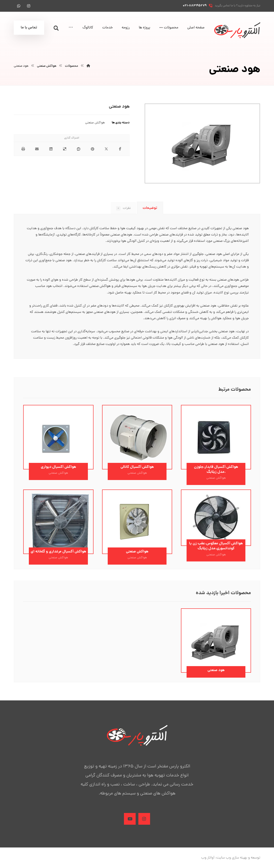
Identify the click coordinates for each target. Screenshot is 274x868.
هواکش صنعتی (95, 123)
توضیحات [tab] (150, 208)
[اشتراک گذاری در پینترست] (93, 149)
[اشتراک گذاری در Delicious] (65, 149)
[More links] (71, 28)
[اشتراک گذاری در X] (106, 149)
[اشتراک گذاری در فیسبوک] (120, 149)
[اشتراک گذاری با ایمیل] (37, 149)
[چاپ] (23, 149)
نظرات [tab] (123, 209)
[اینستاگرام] (29, 6)
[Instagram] (145, 823)
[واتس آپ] (19, 6)
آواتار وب (208, 863)
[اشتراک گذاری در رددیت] (79, 149)
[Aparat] (129, 823)
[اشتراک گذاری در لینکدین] (51, 149)
